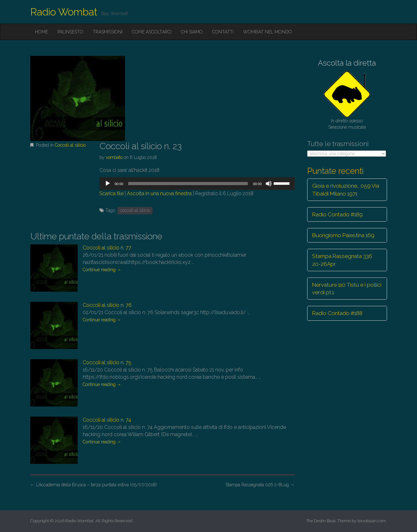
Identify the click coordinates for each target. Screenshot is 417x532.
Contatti (223, 32)
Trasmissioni (108, 32)
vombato (114, 157)
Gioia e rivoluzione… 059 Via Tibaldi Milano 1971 (346, 190)
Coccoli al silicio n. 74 (107, 420)
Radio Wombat (64, 12)
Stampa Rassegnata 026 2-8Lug (260, 485)
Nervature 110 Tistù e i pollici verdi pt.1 (347, 289)
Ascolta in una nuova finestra (159, 193)
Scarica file (111, 193)
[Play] (108, 184)
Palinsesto (70, 32)
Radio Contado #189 (337, 214)
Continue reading (102, 270)
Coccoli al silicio (70, 145)
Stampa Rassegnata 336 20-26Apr (342, 260)
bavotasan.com (372, 521)
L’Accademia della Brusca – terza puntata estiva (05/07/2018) (94, 485)
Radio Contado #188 (337, 313)
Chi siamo (192, 32)
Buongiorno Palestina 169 (343, 235)
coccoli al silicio (135, 210)
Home (42, 32)
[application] (197, 184)
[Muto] (269, 184)
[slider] (188, 184)
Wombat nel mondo (268, 32)
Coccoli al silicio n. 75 (107, 362)
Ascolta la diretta (347, 63)
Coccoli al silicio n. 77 (107, 248)
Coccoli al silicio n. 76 (107, 305)
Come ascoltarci (152, 32)
